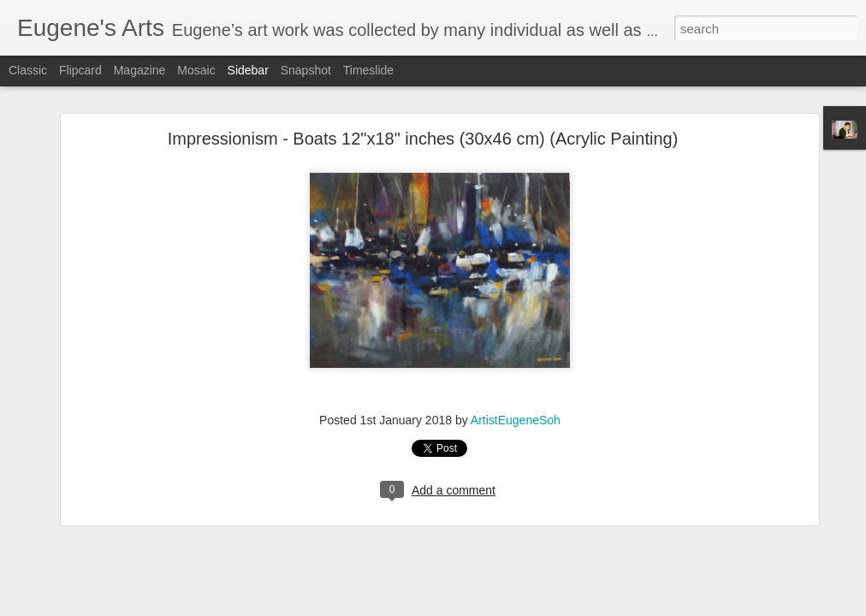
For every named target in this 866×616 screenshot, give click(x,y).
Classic (28, 70)
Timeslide (368, 70)
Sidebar (248, 70)
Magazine (140, 70)
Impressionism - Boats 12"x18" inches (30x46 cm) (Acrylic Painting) (423, 134)
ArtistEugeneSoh (516, 416)
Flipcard (80, 70)
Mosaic (196, 70)
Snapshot (306, 70)
